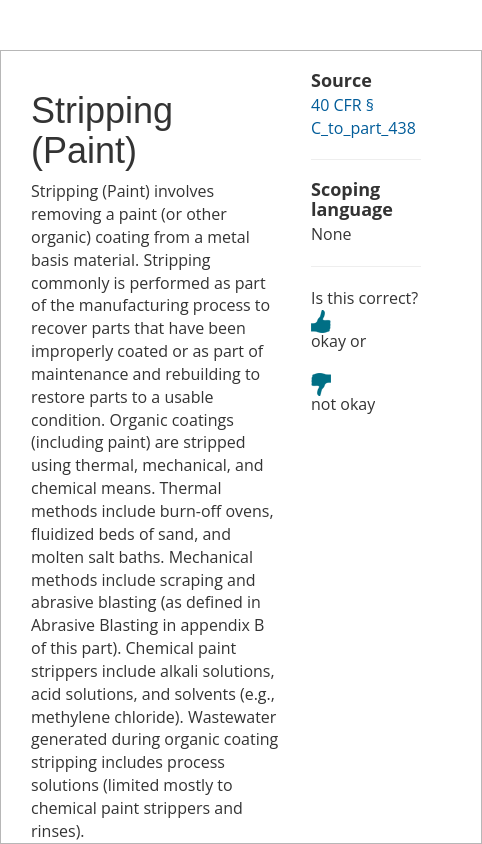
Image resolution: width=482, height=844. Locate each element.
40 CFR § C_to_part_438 (363, 116)
